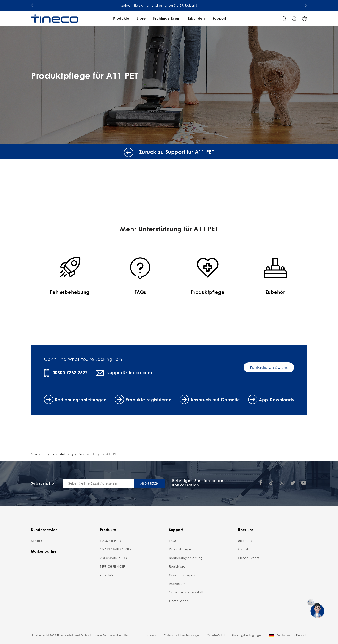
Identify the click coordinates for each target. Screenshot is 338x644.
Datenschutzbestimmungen (182, 635)
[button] (32, 5)
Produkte (121, 18)
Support (219, 18)
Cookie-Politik (216, 635)
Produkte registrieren (149, 400)
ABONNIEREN (149, 483)
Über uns (245, 541)
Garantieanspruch (184, 575)
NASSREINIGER (111, 541)
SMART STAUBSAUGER (116, 549)
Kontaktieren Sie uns (269, 367)
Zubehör (107, 575)
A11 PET (112, 454)
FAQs (173, 541)
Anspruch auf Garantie (215, 400)
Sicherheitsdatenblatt (186, 592)
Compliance (179, 601)
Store (141, 18)
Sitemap (152, 635)
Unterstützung (62, 454)
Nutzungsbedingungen (247, 635)
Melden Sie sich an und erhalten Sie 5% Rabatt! (169, 5)
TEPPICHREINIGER (113, 566)
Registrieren (178, 566)
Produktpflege (90, 454)
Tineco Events (249, 558)
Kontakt (37, 541)
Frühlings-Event (167, 18)
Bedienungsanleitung (186, 558)
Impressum (177, 584)
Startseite (38, 454)
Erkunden (196, 18)
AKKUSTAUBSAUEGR (114, 558)
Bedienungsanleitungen (81, 400)
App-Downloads (276, 400)
